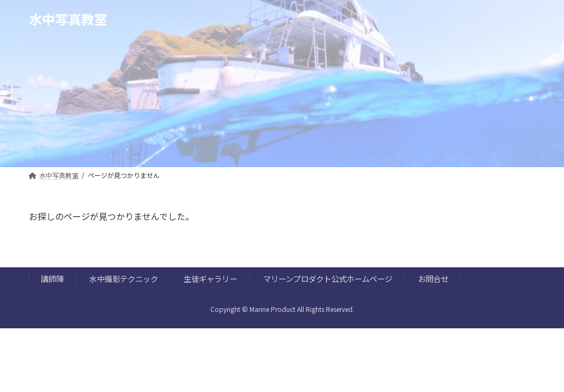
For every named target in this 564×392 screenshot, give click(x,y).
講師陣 (52, 279)
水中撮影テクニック (124, 279)
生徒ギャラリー (210, 279)
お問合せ (433, 279)
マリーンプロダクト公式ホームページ (328, 279)
